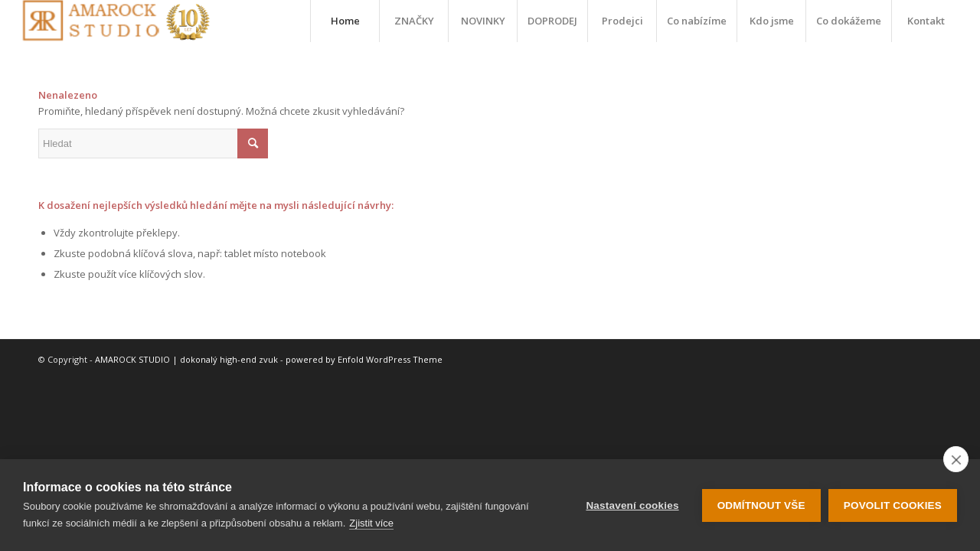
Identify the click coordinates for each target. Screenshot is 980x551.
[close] (956, 459)
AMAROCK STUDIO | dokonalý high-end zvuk (186, 359)
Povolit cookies (893, 505)
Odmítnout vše (761, 505)
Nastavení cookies (632, 505)
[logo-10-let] (116, 21)
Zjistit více (371, 523)
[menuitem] (345, 21)
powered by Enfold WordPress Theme (364, 359)
